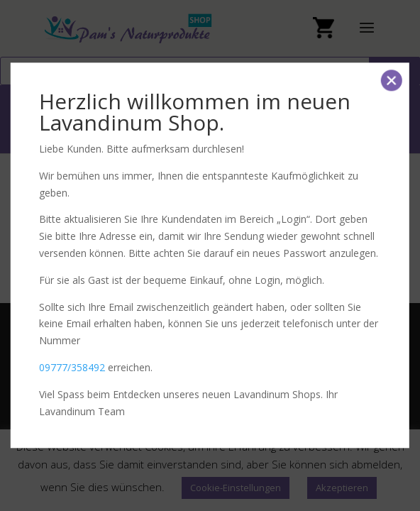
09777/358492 (72, 367)
